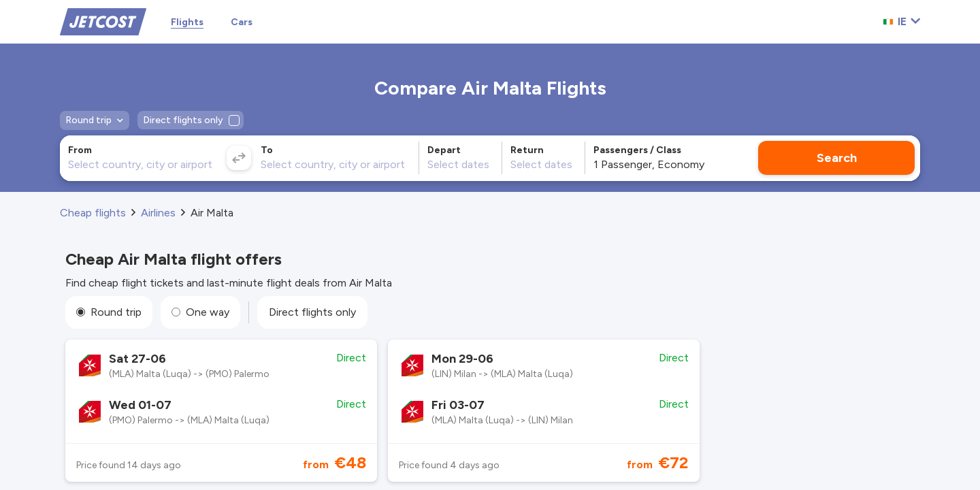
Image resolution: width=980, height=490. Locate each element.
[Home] (103, 21)
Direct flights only (312, 312)
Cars (242, 22)
